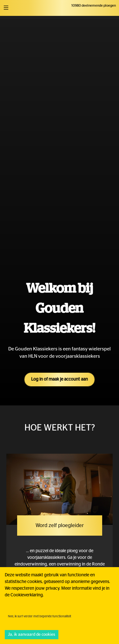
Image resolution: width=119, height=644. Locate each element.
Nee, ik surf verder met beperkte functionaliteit (40, 616)
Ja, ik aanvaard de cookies (32, 635)
